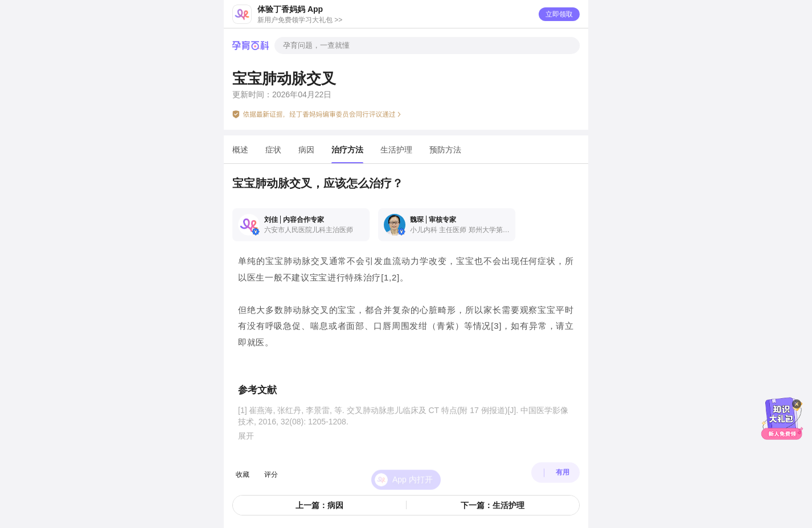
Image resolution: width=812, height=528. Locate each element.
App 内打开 (413, 469)
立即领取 (559, 14)
